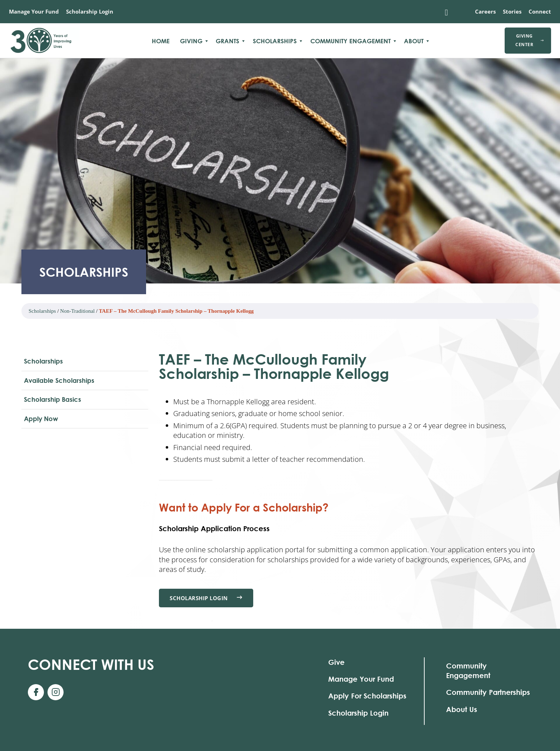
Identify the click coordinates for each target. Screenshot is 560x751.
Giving (191, 41)
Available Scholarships (59, 380)
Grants (227, 41)
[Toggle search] (446, 13)
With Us (91, 664)
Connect (540, 11)
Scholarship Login (90, 11)
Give (336, 662)
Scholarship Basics (52, 399)
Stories (512, 11)
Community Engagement (351, 41)
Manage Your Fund (34, 11)
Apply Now (41, 419)
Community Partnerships (488, 693)
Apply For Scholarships (367, 696)
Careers (485, 11)
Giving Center (530, 40)
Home (161, 41)
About (414, 41)
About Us (462, 709)
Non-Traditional (77, 311)
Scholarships (275, 41)
